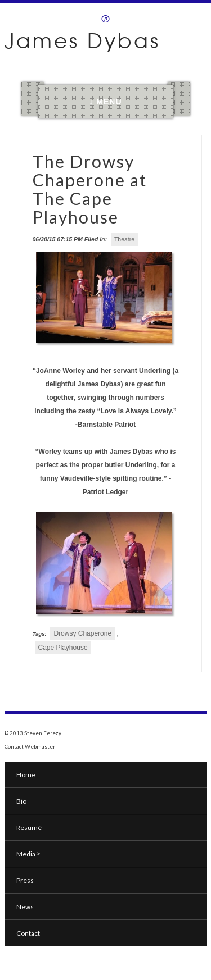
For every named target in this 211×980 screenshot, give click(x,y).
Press (25, 880)
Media (28, 854)
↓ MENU (105, 102)
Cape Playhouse (63, 648)
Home (26, 775)
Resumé (29, 828)
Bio (21, 801)
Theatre (124, 239)
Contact (28, 933)
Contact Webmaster (30, 746)
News (25, 907)
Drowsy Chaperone (82, 633)
